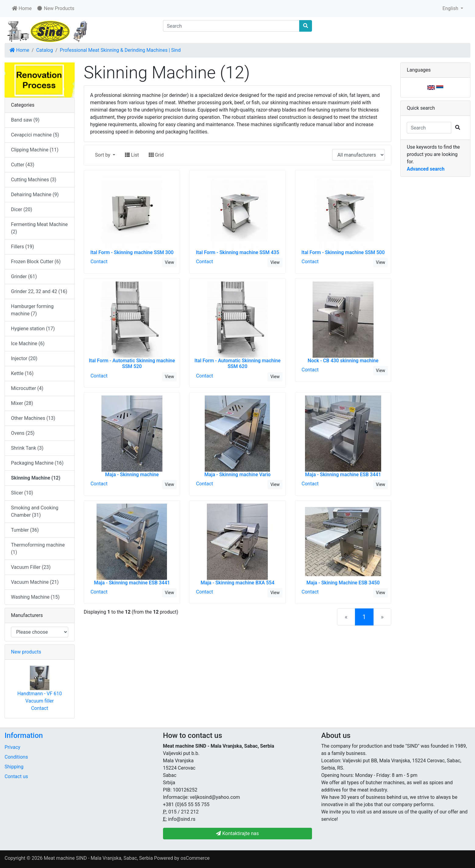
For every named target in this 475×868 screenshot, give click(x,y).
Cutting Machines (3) (34, 180)
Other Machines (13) (33, 418)
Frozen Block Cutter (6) (36, 262)
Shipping (14, 767)
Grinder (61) (24, 276)
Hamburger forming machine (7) (32, 310)
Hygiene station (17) (33, 329)
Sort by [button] (103, 155)
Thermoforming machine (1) (38, 549)
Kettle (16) (22, 373)
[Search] (231, 26)
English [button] (451, 8)
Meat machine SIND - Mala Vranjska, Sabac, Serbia (98, 858)
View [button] (169, 262)
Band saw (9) (25, 120)
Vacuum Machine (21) (35, 582)
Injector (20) (24, 358)
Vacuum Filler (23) (31, 567)
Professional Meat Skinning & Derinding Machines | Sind (120, 50)
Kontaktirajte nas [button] (237, 833)
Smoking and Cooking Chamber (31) (35, 511)
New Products (55, 8)
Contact (99, 262)
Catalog (45, 50)
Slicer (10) (22, 493)
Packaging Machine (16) (37, 463)
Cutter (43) (23, 165)
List (132, 155)
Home (22, 8)
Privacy (12, 747)
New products (26, 652)
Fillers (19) (23, 247)
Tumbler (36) (25, 530)
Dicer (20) (22, 209)
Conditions (16, 757)
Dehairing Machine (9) (35, 195)
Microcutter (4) (27, 388)
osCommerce (195, 858)
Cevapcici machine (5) (35, 135)
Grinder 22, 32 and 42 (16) (39, 291)
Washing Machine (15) (35, 597)
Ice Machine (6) (28, 344)
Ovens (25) (23, 433)
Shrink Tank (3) (27, 448)
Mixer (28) (22, 403)
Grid (156, 155)
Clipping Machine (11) (35, 150)
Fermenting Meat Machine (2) (39, 228)
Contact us (16, 776)
